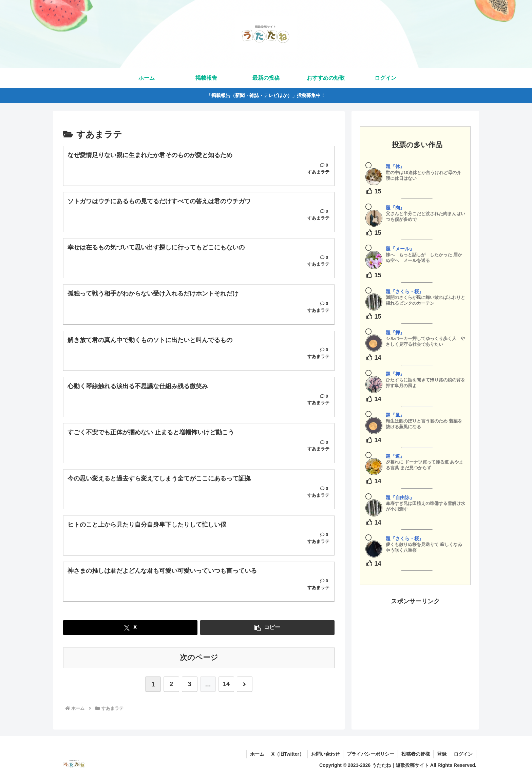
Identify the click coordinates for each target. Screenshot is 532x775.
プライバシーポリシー (370, 754)
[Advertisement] (415, 654)
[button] (267, 628)
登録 (442, 754)
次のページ (199, 658)
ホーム (257, 754)
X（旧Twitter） (288, 754)
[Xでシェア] (130, 628)
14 (226, 685)
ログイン (463, 754)
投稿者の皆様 (416, 754)
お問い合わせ (325, 754)
